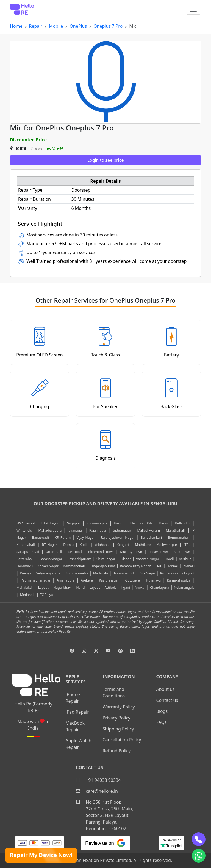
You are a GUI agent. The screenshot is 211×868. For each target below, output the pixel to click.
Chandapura (160, 587)
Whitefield (24, 530)
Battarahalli (25, 559)
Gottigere (132, 580)
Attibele (111, 587)
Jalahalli (189, 566)
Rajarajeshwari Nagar (118, 538)
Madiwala (101, 573)
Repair (36, 26)
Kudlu (85, 545)
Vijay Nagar (86, 538)
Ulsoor (126, 559)
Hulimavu (153, 580)
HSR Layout (26, 523)
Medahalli (28, 595)
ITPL (187, 545)
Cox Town (182, 552)
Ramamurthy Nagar (135, 566)
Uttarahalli (54, 552)
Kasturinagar (109, 580)
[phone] (199, 839)
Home (16, 26)
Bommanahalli (179, 538)
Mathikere (143, 545)
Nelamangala (184, 587)
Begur (164, 523)
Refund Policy (117, 751)
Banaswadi (41, 538)
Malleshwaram (148, 530)
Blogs (162, 711)
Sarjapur (74, 523)
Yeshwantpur (167, 545)
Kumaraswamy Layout (177, 573)
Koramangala (97, 523)
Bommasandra (77, 573)
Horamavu (25, 566)
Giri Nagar (147, 573)
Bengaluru (164, 504)
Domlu (69, 545)
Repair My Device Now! (41, 855)
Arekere (87, 580)
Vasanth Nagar (148, 559)
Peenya (26, 573)
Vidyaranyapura (48, 573)
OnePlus (78, 26)
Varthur (185, 559)
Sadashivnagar (51, 559)
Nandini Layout (88, 587)
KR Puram (63, 538)
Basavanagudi (123, 573)
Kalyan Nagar (48, 566)
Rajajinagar (98, 530)
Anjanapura (66, 580)
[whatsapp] (199, 856)
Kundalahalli (26, 545)
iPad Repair (77, 712)
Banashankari (151, 538)
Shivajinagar (106, 559)
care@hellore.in (97, 791)
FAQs (162, 722)
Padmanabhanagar (36, 580)
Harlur (119, 523)
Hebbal (172, 566)
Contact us (167, 700)
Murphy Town (131, 552)
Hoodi (169, 559)
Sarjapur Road (28, 552)
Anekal (140, 587)
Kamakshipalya (179, 580)
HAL (159, 566)
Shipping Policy (118, 729)
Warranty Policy (119, 707)
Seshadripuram (79, 559)
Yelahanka (102, 545)
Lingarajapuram (103, 566)
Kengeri (123, 545)
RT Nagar (49, 545)
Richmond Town (101, 552)
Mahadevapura (50, 530)
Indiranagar (122, 530)
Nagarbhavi (62, 587)
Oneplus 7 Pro (108, 26)
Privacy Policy (117, 718)
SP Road (75, 552)
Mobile (56, 26)
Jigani (126, 587)
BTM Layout (51, 523)
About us (166, 689)
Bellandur (183, 523)
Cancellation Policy (122, 740)
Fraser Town (158, 552)
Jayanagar (76, 530)
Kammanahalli (74, 566)
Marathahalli (176, 530)
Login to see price (106, 160)
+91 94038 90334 (98, 780)
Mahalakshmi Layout (33, 587)
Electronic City (141, 523)
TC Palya (46, 595)
